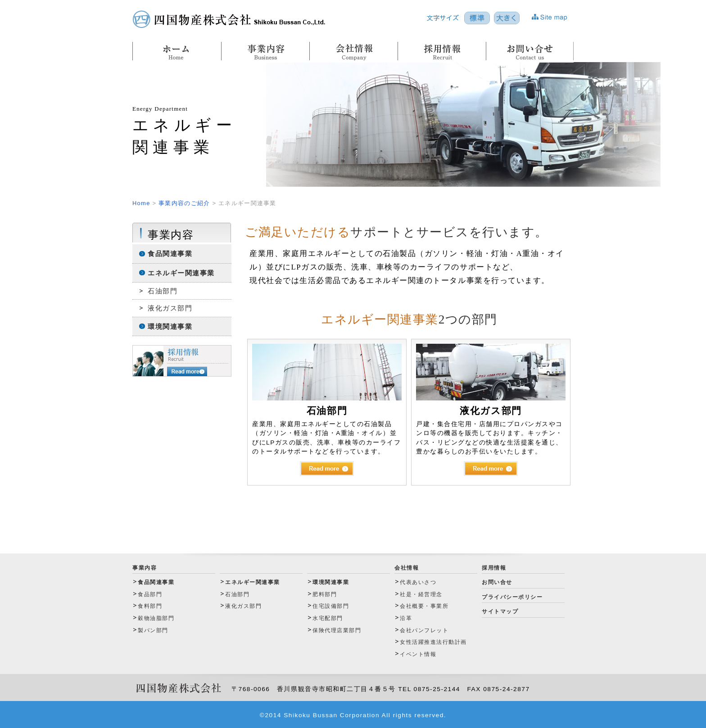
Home (141, 203)
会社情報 (407, 568)
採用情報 (494, 568)
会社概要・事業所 (424, 606)
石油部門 (163, 291)
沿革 (406, 618)
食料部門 (150, 606)
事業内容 (145, 568)
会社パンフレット (424, 630)
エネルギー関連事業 (181, 273)
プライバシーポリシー (512, 597)
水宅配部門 (328, 618)
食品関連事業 (170, 254)
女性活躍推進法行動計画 (433, 642)
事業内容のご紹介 (184, 203)
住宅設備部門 (331, 606)
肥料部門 (325, 594)
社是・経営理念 (421, 594)
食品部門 (150, 594)
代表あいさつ (418, 582)
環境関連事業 (170, 326)
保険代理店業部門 (337, 630)
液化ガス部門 (170, 308)
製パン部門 (153, 630)
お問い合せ (497, 582)
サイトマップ (500, 611)
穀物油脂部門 (156, 618)
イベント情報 (418, 654)
